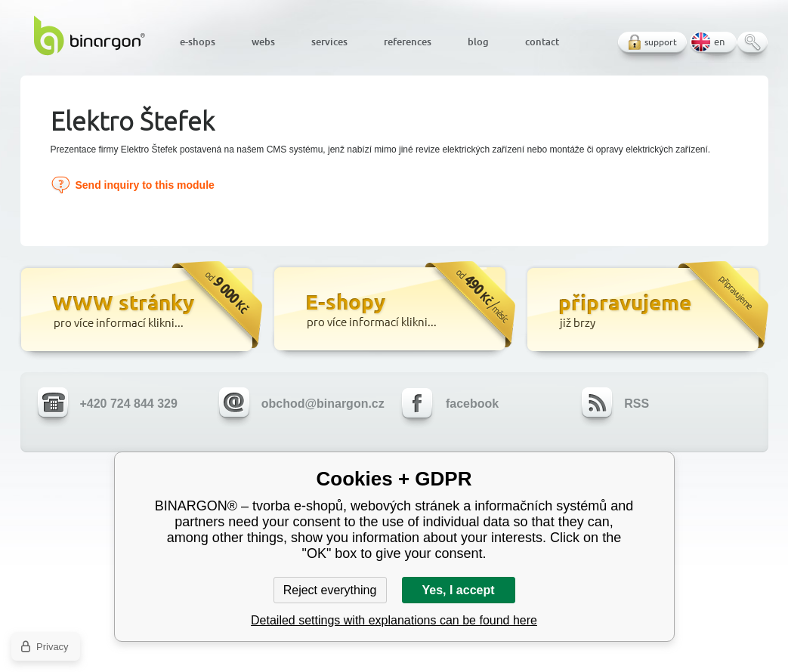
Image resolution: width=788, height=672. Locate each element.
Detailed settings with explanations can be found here (394, 620)
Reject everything (330, 590)
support (661, 42)
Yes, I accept (458, 590)
